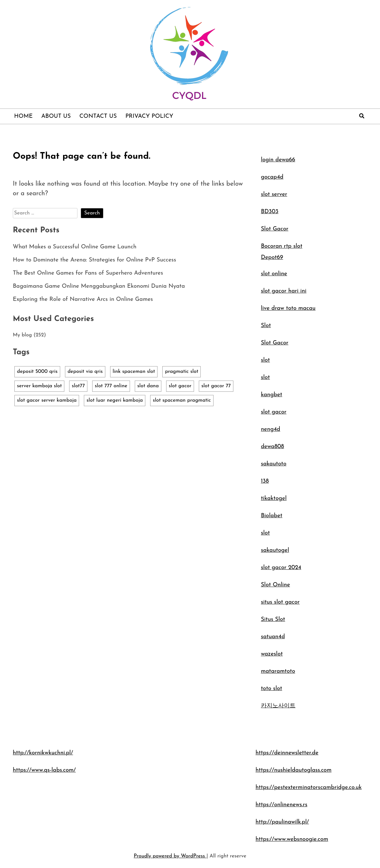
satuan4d (273, 637)
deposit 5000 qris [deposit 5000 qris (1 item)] (37, 372)
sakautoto (274, 464)
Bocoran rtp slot (282, 246)
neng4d (271, 429)
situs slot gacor (280, 602)
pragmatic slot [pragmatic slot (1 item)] (182, 372)
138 (265, 481)
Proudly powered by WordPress (170, 856)
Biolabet (272, 516)
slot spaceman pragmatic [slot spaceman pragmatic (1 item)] (182, 400)
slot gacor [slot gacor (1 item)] (180, 386)
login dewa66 (278, 160)
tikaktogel (274, 498)
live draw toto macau (288, 308)
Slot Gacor (275, 229)
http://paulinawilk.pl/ (282, 822)
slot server (274, 194)
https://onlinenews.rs (281, 805)
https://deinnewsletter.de (287, 753)
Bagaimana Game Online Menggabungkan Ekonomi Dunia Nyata (99, 286)
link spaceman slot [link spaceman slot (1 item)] (134, 372)
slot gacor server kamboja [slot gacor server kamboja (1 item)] (47, 400)
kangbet (272, 395)
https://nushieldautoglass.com (293, 770)
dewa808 (272, 447)
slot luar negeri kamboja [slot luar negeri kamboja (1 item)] (115, 400)
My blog (22, 335)
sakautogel (275, 550)
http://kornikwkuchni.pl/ (43, 753)
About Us (56, 116)
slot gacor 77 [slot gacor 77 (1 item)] (216, 386)
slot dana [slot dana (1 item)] (148, 386)
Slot (266, 326)
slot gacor (274, 412)
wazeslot (272, 654)
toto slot (271, 689)
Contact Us (98, 116)
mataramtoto (278, 671)
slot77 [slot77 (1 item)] (78, 386)
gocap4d (272, 177)
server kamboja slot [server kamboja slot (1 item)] (39, 386)
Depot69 (272, 257)
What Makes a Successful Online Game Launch (75, 247)
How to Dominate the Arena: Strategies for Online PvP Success (94, 260)
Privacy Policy (150, 116)
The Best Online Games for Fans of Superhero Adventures (88, 273)
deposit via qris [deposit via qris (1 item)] (85, 372)
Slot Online (275, 585)
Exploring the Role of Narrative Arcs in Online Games (83, 299)
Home (23, 116)
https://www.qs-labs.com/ (44, 770)
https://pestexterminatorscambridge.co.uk (308, 788)
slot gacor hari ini (284, 291)
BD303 (270, 212)
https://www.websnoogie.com (292, 839)
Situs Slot (273, 619)
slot (265, 360)
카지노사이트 (278, 706)
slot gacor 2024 (281, 568)
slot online (274, 274)
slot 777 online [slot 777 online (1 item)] (111, 386)
